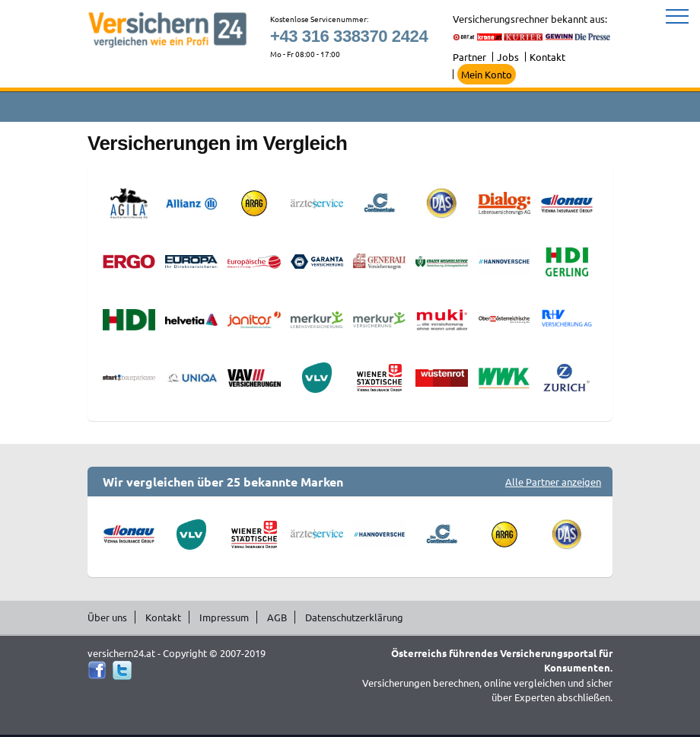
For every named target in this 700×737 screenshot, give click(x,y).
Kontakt (547, 57)
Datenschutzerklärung (354, 617)
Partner (469, 57)
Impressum (224, 617)
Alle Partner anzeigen (553, 482)
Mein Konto (487, 74)
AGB (277, 617)
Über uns (107, 617)
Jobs (508, 57)
